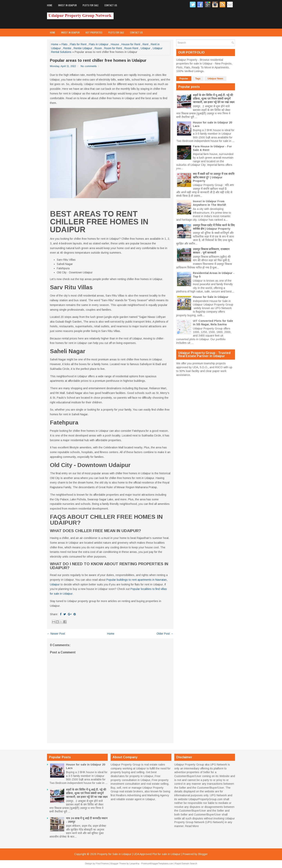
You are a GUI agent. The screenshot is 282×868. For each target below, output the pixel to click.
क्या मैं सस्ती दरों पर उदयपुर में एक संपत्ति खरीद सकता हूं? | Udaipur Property (214, 177)
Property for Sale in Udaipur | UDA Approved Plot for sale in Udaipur (139, 854)
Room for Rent (113, 48)
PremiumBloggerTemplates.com (157, 863)
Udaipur (146, 48)
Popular (184, 79)
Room (98, 48)
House (115, 44)
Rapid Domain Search (186, 863)
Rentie (67, 48)
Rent (146, 44)
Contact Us (111, 5)
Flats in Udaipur (99, 44)
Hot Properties (94, 32)
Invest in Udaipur (67, 5)
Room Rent (131, 48)
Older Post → (165, 634)
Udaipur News (215, 79)
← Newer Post (56, 634)
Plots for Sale (91, 5)
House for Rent (131, 44)
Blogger (203, 854)
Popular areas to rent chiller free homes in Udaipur (98, 60)
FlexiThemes (102, 863)
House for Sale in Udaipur (211, 297)
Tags (198, 79)
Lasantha (134, 863)
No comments (89, 66)
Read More (192, 826)
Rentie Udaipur (83, 48)
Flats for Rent (78, 44)
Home (50, 5)
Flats (65, 44)
